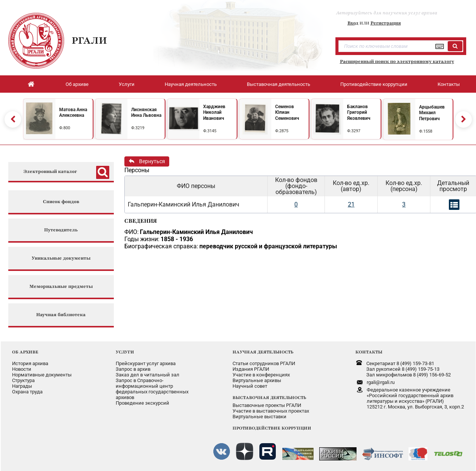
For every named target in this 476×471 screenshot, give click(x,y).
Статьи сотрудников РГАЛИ (264, 363)
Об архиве (77, 84)
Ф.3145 (210, 131)
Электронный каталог (50, 172)
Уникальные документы (61, 258)
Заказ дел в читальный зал (148, 375)
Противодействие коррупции (374, 84)
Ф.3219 (138, 128)
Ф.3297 (354, 131)
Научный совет (250, 386)
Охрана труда (27, 392)
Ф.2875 (282, 131)
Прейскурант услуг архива (146, 363)
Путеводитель (61, 230)
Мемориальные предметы (61, 287)
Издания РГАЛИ (251, 369)
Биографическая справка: (161, 246)
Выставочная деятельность (279, 84)
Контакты (449, 84)
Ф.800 (65, 128)
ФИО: (132, 232)
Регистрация (386, 23)
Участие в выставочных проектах (271, 411)
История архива (30, 363)
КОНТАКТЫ (369, 352)
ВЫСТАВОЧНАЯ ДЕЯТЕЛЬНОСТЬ (269, 398)
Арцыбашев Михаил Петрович (432, 113)
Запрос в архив (133, 369)
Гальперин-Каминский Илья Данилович (196, 232)
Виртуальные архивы (257, 380)
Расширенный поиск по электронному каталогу (397, 61)
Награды (22, 386)
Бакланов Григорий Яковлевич (359, 112)
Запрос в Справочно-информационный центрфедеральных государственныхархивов (152, 389)
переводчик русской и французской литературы (268, 246)
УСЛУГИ (125, 352)
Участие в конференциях (261, 375)
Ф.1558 (426, 131)
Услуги (127, 84)
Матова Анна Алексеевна (73, 113)
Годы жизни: (142, 239)
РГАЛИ (89, 40)
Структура (23, 380)
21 (351, 204)
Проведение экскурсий (142, 403)
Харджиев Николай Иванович (214, 112)
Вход (353, 23)
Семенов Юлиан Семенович (287, 112)
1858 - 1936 (177, 239)
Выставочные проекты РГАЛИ (267, 405)
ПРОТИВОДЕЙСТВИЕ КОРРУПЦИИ (272, 428)
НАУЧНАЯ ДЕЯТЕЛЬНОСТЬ (263, 352)
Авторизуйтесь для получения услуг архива (387, 13)
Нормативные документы (42, 375)
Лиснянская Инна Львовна (146, 113)
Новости (22, 369)
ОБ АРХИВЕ (25, 352)
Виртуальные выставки (259, 417)
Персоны (137, 170)
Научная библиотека (61, 315)
